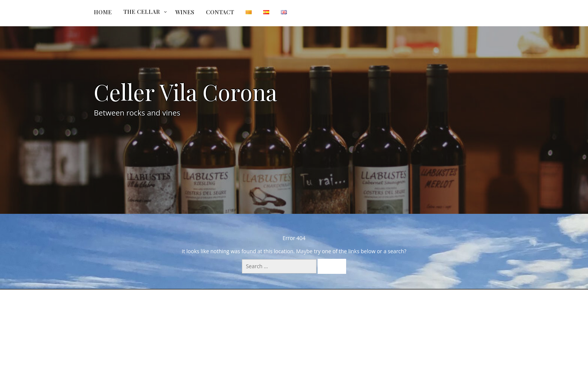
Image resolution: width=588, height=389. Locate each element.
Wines (185, 12)
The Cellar (142, 12)
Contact (220, 12)
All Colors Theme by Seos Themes (342, 379)
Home (103, 12)
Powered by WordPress (294, 367)
